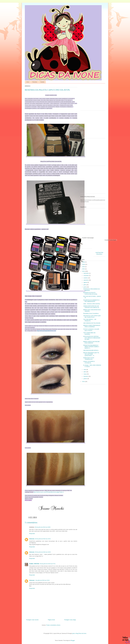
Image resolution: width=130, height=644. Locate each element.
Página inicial (51, 620)
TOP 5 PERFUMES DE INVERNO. (89, 333)
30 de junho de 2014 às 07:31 (48, 564)
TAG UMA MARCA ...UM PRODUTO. (90, 320)
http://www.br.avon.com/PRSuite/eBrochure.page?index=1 (49, 492)
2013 (84, 381)
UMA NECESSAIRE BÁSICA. (91, 350)
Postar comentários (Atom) (53, 625)
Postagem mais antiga (70, 620)
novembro (86, 276)
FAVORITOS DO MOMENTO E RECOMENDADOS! (91, 301)
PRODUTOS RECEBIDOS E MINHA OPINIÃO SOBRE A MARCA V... (91, 347)
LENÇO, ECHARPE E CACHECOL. (89, 362)
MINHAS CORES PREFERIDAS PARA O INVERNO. (92, 326)
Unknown (32, 539)
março (85, 374)
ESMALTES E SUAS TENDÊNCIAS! (89, 358)
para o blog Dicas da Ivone (79, 633)
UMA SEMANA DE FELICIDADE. (92, 323)
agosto (86, 282)
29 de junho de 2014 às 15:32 (43, 539)
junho (85, 287)
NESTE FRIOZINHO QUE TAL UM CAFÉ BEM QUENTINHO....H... (91, 354)
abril (85, 372)
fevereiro (86, 376)
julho (85, 285)
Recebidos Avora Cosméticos (91, 313)
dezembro (86, 273)
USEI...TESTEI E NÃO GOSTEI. (92, 304)
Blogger (73, 640)
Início (28, 82)
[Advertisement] (92, 97)
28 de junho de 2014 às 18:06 (43, 527)
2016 (84, 267)
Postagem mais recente (32, 620)
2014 (84, 271)
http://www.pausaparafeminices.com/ (46, 331)
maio (85, 369)
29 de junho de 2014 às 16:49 (43, 552)
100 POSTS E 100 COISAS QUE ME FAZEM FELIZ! (92, 316)
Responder (32, 534)
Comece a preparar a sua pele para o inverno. (91, 330)
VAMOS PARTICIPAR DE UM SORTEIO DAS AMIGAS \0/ (91, 307)
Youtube (42, 82)
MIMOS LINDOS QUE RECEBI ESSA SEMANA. (91, 342)
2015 (84, 269)
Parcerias (35, 82)
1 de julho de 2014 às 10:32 (42, 580)
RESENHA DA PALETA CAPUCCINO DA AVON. (90, 293)
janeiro (86, 379)
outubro (86, 278)
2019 (84, 262)
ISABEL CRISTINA (34, 564)
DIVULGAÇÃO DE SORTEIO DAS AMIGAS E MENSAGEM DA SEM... (92, 338)
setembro (86, 280)
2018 (84, 264)
